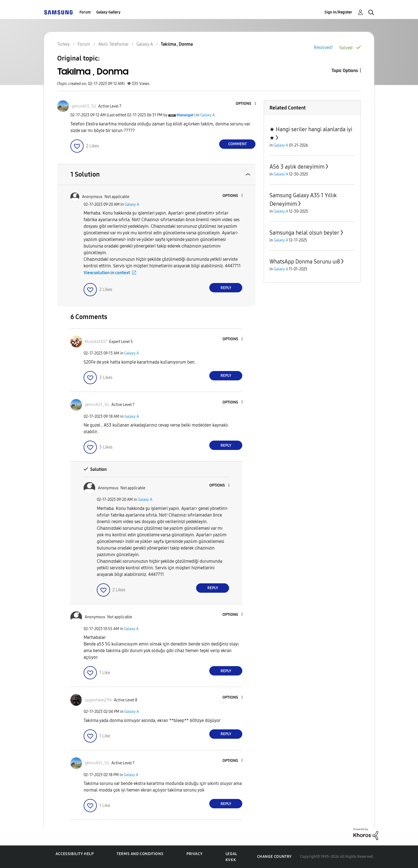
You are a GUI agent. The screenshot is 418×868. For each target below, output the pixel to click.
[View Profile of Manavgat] (185, 115)
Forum (85, 12)
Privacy (194, 854)
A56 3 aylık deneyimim (297, 167)
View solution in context (107, 273)
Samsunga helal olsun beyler (304, 233)
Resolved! (323, 47)
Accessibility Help (75, 854)
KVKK (231, 860)
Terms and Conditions (140, 854)
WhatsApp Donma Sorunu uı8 (305, 262)
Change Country (274, 857)
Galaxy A (207, 115)
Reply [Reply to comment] (226, 288)
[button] (246, 104)
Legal (231, 854)
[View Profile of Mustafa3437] (96, 342)
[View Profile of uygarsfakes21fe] (98, 700)
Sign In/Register (338, 12)
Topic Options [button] (345, 71)
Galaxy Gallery (108, 12)
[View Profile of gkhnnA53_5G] (84, 106)
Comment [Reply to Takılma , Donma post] (237, 144)
